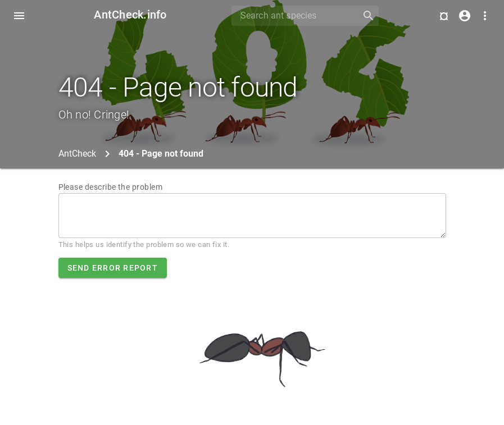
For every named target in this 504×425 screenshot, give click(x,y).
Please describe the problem (111, 187)
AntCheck (77, 154)
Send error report (113, 268)
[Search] (293, 16)
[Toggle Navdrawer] (19, 16)
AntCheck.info (130, 15)
